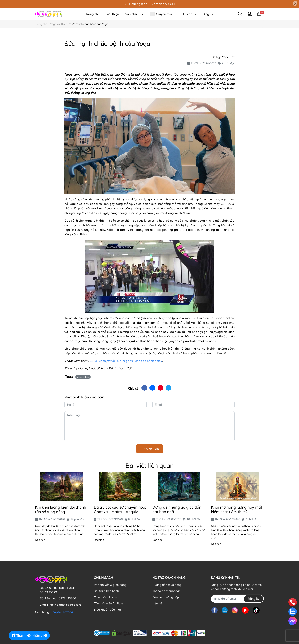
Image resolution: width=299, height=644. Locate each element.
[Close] (295, 3)
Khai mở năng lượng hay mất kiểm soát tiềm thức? (237, 509)
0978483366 (67, 598)
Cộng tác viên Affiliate (108, 603)
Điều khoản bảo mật (107, 610)
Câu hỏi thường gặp (166, 597)
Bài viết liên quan (150, 465)
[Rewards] (29, 636)
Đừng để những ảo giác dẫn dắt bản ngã (177, 509)
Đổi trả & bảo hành (106, 591)
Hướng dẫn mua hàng (167, 585)
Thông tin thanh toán (166, 591)
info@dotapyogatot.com (65, 605)
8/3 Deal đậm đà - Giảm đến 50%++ (149, 4)
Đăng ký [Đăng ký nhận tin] (254, 599)
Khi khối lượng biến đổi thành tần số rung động (61, 509)
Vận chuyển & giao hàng (110, 585)
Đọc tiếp (40, 540)
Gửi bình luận (150, 449)
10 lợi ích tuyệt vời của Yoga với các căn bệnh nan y (126, 361)
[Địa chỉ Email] (237, 599)
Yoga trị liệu (83, 377)
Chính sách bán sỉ (106, 597)
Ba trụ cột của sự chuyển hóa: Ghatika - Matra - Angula (120, 509)
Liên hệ (157, 603)
